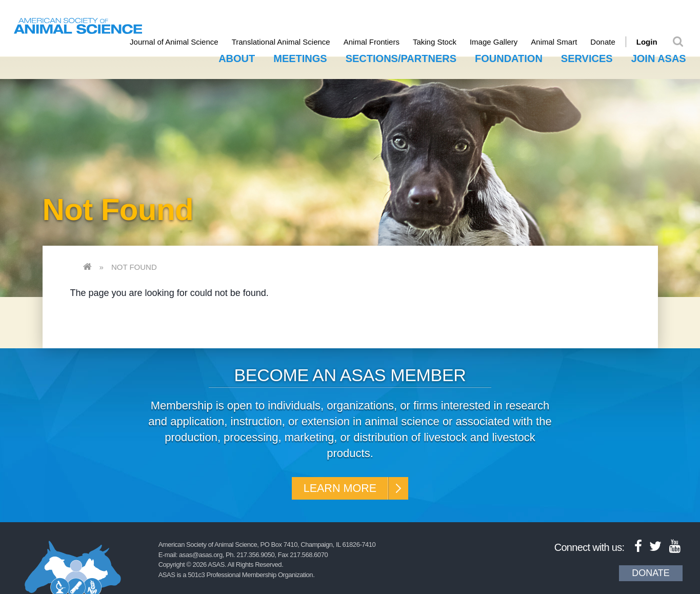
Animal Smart (561, 42)
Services (587, 57)
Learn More (339, 488)
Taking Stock (441, 42)
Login (654, 42)
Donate (610, 42)
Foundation (509, 57)
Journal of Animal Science (181, 42)
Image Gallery (500, 42)
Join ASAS (659, 57)
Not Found (134, 265)
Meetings (300, 57)
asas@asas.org (201, 556)
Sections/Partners (401, 57)
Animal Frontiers (378, 42)
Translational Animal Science (288, 42)
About (237, 57)
